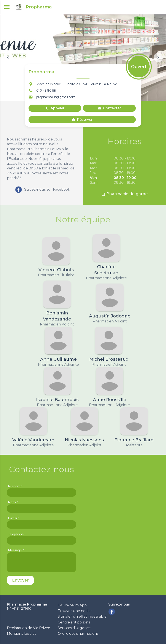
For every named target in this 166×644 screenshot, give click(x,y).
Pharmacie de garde (125, 194)
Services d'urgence (74, 628)
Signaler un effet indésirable (82, 616)
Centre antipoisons (74, 622)
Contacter (109, 108)
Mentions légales (22, 634)
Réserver (82, 120)
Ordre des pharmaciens (78, 634)
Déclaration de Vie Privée (29, 628)
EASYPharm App (72, 605)
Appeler (55, 108)
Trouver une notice (75, 611)
